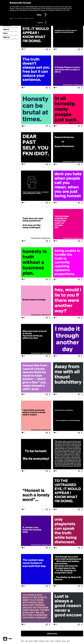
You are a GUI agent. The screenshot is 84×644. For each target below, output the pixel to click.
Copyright (58, 641)
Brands (31, 641)
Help (27, 641)
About (23, 641)
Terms (68, 641)
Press (47, 641)
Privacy (64, 641)
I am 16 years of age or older (23, 18)
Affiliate (36, 641)
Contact (52, 641)
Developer (42, 641)
